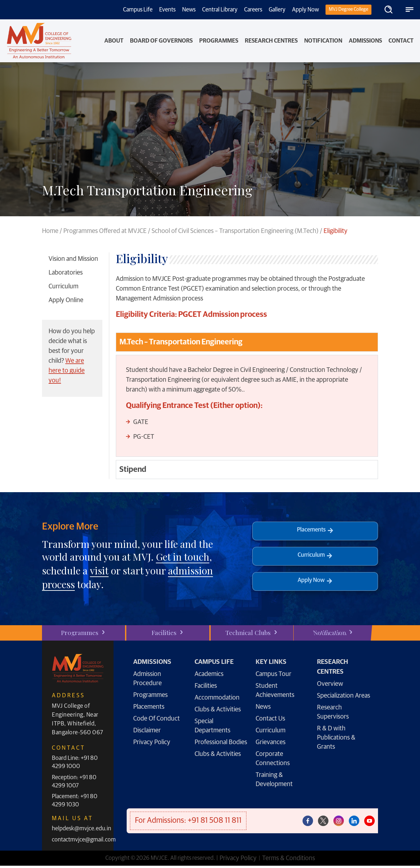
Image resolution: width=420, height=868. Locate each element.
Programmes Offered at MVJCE (105, 231)
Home (50, 231)
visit (99, 570)
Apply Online (66, 300)
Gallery (277, 10)
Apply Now (305, 10)
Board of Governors (161, 41)
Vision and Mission (73, 259)
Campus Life (138, 10)
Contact (401, 41)
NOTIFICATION (323, 41)
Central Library (220, 10)
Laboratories (66, 273)
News (189, 10)
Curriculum (63, 286)
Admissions (365, 41)
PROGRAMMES (219, 41)
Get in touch (183, 557)
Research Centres (271, 41)
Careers (253, 10)
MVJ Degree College (348, 9)
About (114, 41)
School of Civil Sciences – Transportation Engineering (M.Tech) (235, 231)
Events (167, 10)
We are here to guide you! (67, 371)
